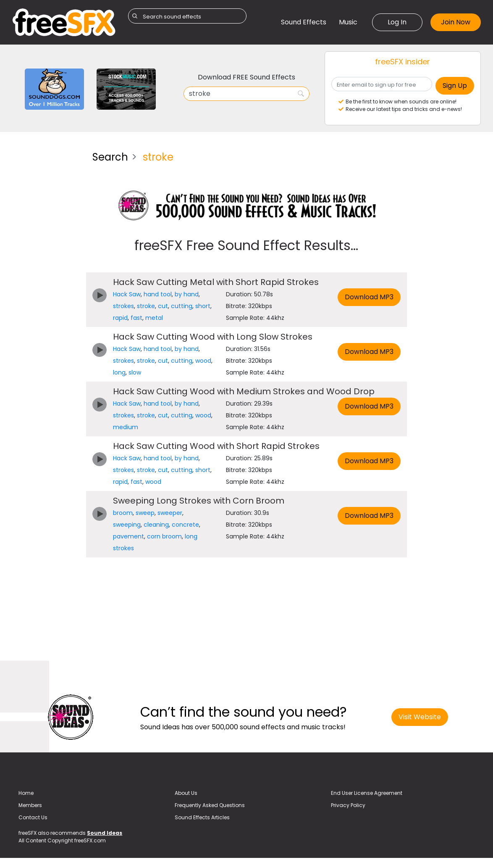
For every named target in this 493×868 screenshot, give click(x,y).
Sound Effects (304, 22)
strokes (123, 306)
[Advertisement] (46, 271)
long (119, 372)
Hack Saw (127, 294)
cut (163, 306)
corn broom (164, 536)
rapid (120, 318)
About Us (186, 793)
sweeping (127, 525)
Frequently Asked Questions (210, 805)
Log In (397, 22)
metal (154, 318)
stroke (146, 306)
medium (126, 427)
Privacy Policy (348, 805)
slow (135, 372)
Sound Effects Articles (202, 817)
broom (123, 513)
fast (136, 318)
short (203, 306)
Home (26, 793)
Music (348, 22)
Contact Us (33, 817)
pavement (128, 536)
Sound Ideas (105, 833)
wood (203, 361)
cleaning (156, 525)
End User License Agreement (367, 793)
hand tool (158, 294)
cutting (182, 306)
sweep (145, 513)
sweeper (170, 513)
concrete (185, 525)
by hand (187, 294)
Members (30, 805)
